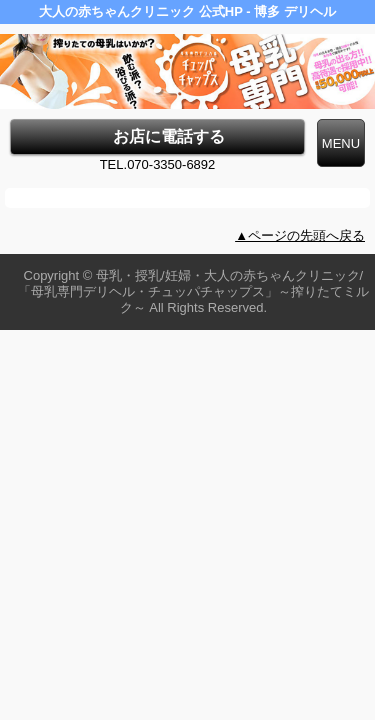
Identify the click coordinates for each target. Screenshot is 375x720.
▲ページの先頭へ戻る (300, 235)
